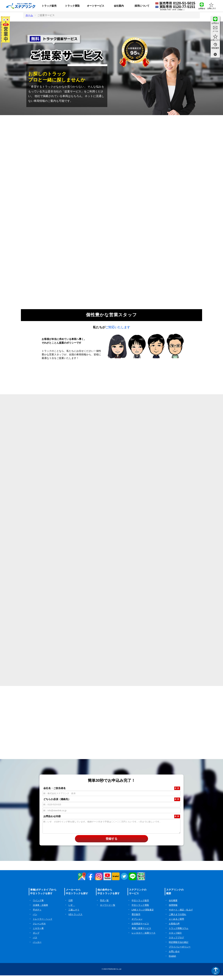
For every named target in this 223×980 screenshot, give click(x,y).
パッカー (37, 947)
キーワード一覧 (108, 910)
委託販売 (136, 919)
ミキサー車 (38, 933)
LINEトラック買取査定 (143, 914)
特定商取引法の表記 (179, 947)
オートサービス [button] (96, 6)
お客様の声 (174, 928)
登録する (111, 843)
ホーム (29, 15)
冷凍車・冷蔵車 (40, 910)
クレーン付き (39, 928)
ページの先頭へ (216, 973)
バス (35, 942)
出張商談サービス (140, 928)
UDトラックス (75, 919)
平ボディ (37, 914)
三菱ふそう (74, 914)
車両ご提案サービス (141, 933)
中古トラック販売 (140, 905)
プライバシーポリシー (180, 951)
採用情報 (173, 910)
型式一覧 (104, 905)
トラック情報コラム (179, 933)
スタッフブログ (176, 942)
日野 (71, 905)
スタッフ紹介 (175, 938)
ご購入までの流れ (177, 919)
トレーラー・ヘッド (43, 924)
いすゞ (72, 910)
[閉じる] (215, 55)
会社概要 (173, 905)
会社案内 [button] (119, 6)
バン (35, 919)
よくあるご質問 (176, 924)
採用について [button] (142, 6)
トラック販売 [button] (49, 6)
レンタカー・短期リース (144, 938)
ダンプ (36, 938)
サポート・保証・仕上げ (181, 914)
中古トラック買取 (140, 910)
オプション (137, 924)
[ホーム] (21, 6)
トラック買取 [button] (72, 6)
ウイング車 (38, 905)
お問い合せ (174, 956)
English (172, 961)
